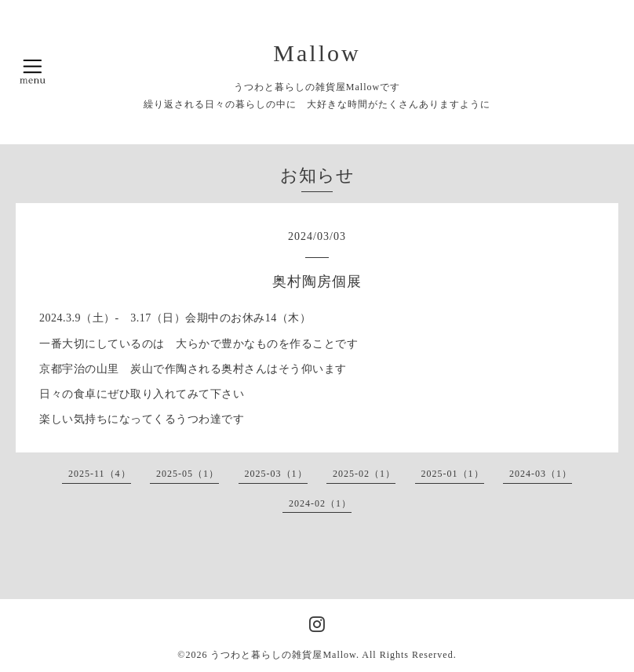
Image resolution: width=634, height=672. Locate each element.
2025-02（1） (364, 474)
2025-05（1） (188, 474)
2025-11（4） (100, 474)
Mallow (317, 53)
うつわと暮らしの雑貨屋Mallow (283, 655)
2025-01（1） (453, 474)
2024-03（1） (541, 474)
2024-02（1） (320, 503)
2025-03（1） (276, 474)
